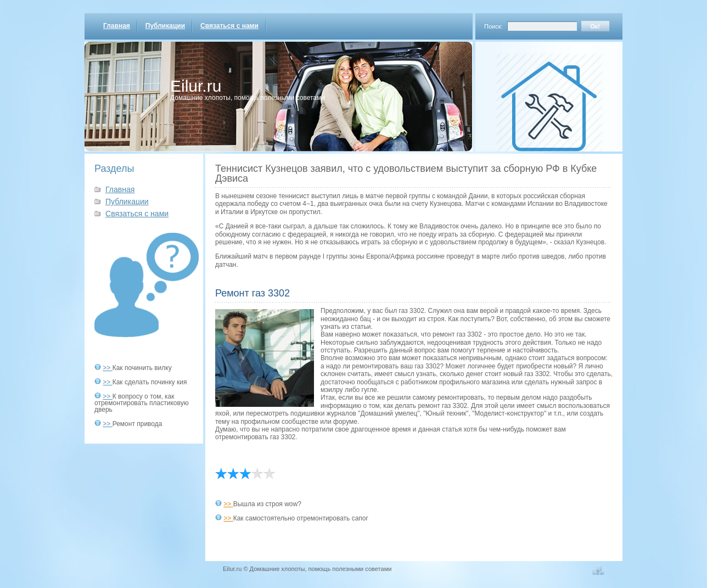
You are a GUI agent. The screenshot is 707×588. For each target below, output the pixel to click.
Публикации (165, 26)
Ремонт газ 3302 (252, 293)
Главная (117, 26)
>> (107, 368)
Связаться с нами (229, 26)
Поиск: (493, 26)
